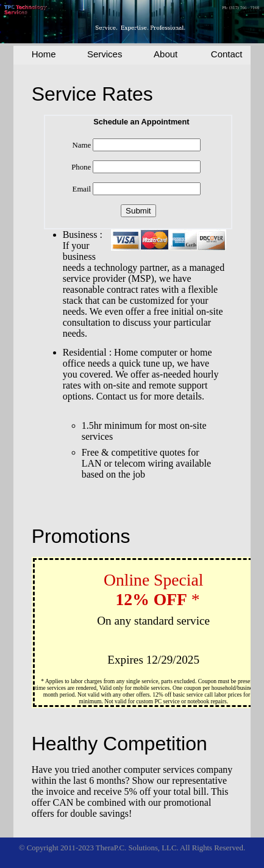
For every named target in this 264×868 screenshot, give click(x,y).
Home (44, 54)
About (166, 54)
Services (105, 54)
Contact (227, 54)
